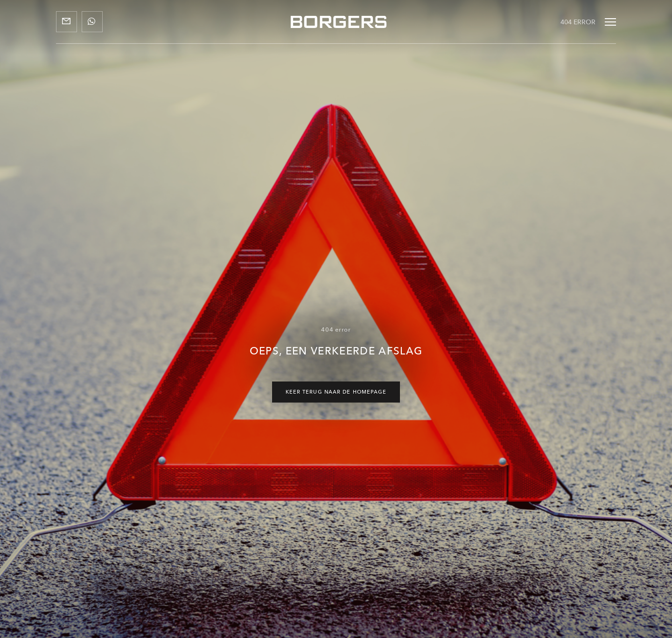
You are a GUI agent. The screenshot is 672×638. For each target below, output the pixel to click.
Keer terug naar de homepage (336, 392)
